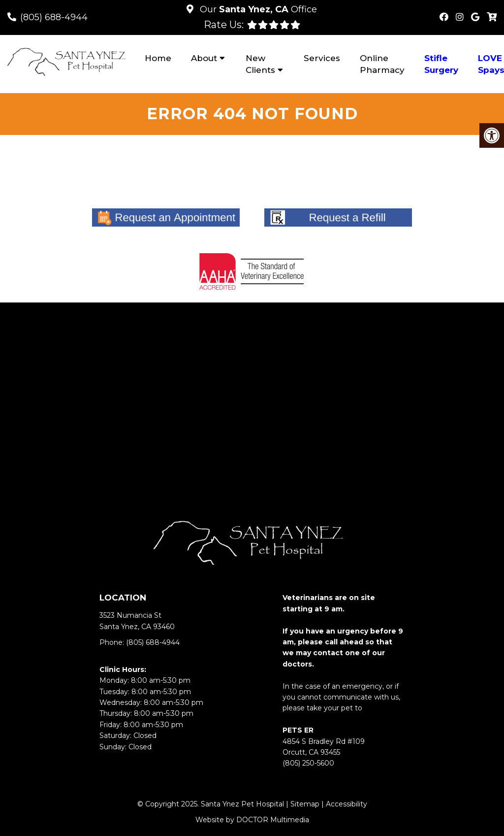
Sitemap (305, 804)
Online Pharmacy (382, 64)
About (204, 58)
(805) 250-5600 (308, 763)
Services (322, 58)
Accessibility (346, 804)
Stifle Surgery (441, 64)
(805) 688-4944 (54, 17)
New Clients (260, 64)
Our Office (257, 9)
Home (158, 58)
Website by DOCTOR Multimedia (252, 820)
